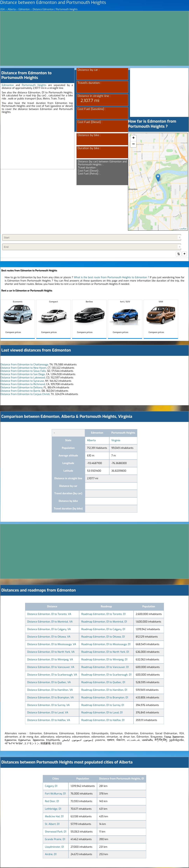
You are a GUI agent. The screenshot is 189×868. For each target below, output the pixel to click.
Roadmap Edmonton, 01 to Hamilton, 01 (104, 690)
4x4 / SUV (125, 318)
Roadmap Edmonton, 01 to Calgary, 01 (103, 630)
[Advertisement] (94, 38)
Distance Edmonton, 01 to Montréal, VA (50, 622)
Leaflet (183, 229)
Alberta (91, 441)
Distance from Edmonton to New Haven (23, 368)
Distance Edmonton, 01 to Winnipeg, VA (50, 660)
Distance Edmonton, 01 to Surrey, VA (48, 705)
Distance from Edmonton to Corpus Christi (25, 395)
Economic (18, 318)
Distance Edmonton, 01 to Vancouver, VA (51, 667)
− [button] (133, 144)
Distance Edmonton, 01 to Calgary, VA (49, 630)
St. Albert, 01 (52, 824)
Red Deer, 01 (52, 802)
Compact (53, 318)
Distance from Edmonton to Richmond (23, 385)
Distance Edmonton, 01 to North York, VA (51, 652)
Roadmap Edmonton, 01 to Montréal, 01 (104, 622)
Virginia (116, 441)
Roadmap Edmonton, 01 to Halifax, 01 (103, 721)
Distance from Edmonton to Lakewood (23, 378)
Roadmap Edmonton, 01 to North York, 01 (105, 652)
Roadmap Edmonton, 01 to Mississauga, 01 (106, 645)
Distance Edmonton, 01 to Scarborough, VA (52, 675)
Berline (89, 318)
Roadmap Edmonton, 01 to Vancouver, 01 (105, 667)
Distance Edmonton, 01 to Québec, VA (49, 683)
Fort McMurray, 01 (55, 794)
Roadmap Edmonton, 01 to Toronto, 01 (103, 614)
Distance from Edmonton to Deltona (21, 388)
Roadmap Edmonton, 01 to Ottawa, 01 (103, 637)
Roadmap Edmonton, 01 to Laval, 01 (102, 713)
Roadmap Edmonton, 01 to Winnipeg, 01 (104, 660)
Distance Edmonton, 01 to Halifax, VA (49, 721)
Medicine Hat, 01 (54, 817)
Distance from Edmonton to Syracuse (22, 381)
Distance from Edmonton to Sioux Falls (23, 371)
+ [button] (133, 138)
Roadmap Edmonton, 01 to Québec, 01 (103, 683)
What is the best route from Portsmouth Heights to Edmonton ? (112, 278)
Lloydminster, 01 (54, 847)
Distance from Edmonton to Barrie (20, 391)
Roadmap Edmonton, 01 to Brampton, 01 (105, 698)
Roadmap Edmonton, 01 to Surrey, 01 (103, 705)
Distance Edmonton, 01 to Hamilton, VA (50, 690)
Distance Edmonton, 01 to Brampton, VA (50, 698)
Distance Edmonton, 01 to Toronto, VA (49, 614)
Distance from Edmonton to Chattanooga (24, 365)
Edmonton (8, 85)
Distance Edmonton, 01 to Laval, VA (48, 713)
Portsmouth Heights (34, 85)
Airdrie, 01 (51, 855)
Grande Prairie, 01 (55, 840)
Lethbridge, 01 (53, 809)
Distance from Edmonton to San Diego (23, 375)
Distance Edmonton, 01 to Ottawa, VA (49, 637)
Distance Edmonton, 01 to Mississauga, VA (52, 645)
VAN (161, 318)
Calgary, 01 (51, 786)
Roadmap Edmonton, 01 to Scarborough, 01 (106, 675)
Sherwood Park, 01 (56, 832)
